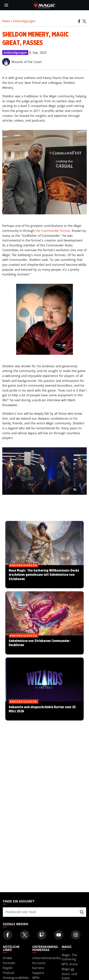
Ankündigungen (24, 21)
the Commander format (53, 231)
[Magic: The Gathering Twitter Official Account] (25, 935)
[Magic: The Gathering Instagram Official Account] (76, 935)
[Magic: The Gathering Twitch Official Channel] (42, 935)
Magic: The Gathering (69, 957)
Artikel (7, 958)
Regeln (8, 968)
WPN (36, 978)
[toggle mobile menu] (6, 5)
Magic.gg (68, 969)
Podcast (9, 973)
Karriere (38, 968)
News (6, 21)
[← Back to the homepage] (44, 5)
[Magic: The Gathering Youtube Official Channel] (59, 935)
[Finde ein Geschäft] (82, 912)
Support (38, 973)
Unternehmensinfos (47, 958)
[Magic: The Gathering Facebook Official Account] (8, 935)
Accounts (39, 963)
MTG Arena (70, 964)
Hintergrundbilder (16, 978)
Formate (9, 963)
